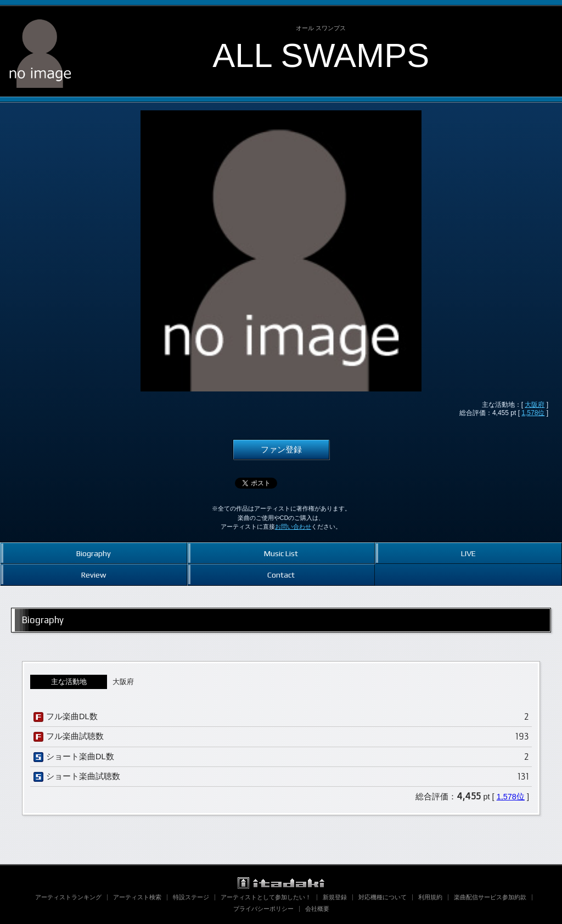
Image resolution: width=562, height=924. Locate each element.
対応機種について (383, 897)
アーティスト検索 (137, 897)
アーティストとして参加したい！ (266, 897)
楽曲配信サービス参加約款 (490, 897)
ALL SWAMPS (321, 55)
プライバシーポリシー (263, 909)
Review (94, 575)
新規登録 (335, 897)
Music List (281, 553)
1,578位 (533, 413)
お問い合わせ (293, 527)
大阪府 (535, 405)
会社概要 (317, 909)
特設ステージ (191, 897)
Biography (94, 553)
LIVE (468, 553)
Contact (281, 575)
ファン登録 (281, 450)
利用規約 (430, 897)
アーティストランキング (68, 897)
